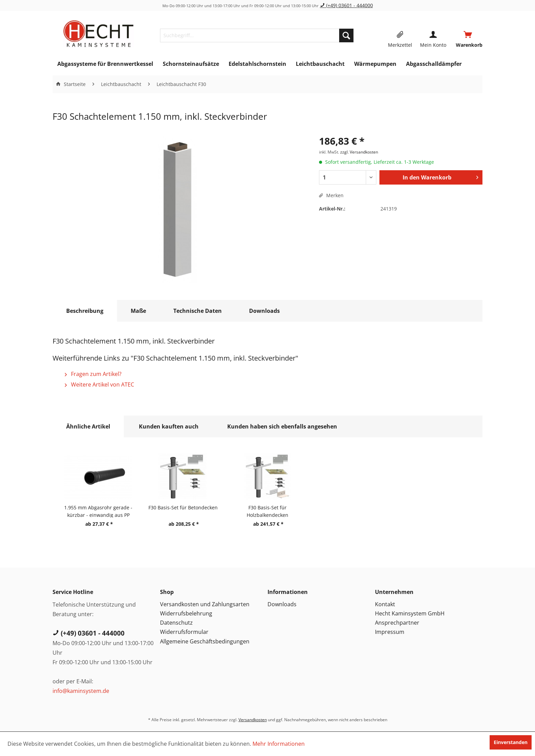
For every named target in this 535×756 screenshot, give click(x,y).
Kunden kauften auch (169, 426)
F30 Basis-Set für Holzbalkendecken (267, 511)
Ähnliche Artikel (88, 426)
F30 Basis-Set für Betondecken (183, 507)
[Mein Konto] (433, 35)
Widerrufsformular (184, 632)
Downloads (264, 311)
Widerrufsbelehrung (186, 613)
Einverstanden (511, 742)
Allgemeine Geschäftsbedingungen (205, 641)
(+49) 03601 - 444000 (346, 5)
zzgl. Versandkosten (359, 152)
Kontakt (385, 604)
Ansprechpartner (397, 623)
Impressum (390, 632)
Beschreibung (85, 311)
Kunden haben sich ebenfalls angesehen (282, 426)
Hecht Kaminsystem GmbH (410, 613)
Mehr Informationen (279, 744)
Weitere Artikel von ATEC (99, 384)
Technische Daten (198, 311)
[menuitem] (257, 35)
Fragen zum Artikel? (93, 374)
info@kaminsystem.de (81, 691)
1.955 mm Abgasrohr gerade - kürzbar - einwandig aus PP (98, 511)
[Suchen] (346, 35)
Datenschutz (176, 623)
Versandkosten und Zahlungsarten (205, 604)
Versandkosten (253, 720)
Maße (138, 311)
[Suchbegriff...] (257, 35)
